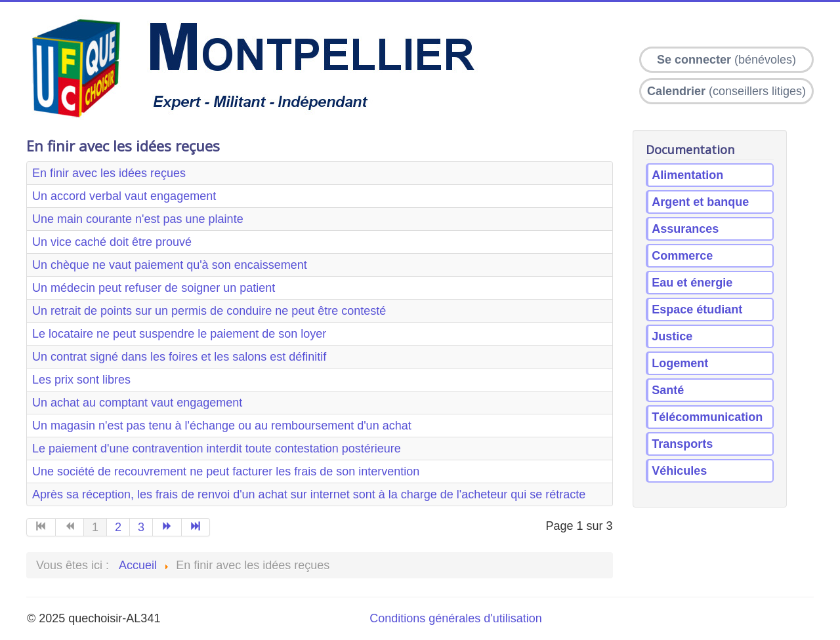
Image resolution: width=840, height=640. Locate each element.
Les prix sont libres (81, 380)
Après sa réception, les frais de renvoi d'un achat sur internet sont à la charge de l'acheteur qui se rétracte (309, 494)
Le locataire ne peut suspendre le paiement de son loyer (179, 334)
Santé (668, 390)
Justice (672, 336)
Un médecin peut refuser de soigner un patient (154, 288)
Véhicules (679, 471)
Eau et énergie (692, 283)
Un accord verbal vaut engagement (124, 196)
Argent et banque (700, 202)
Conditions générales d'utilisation (456, 618)
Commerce (682, 256)
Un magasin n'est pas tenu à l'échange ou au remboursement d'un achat (222, 426)
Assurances (685, 229)
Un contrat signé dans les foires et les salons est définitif (179, 357)
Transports (682, 444)
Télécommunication (707, 417)
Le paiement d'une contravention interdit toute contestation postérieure (217, 449)
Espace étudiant (697, 310)
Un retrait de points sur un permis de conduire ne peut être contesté (209, 311)
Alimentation (687, 175)
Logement (680, 363)
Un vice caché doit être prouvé (112, 242)
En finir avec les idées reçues (109, 173)
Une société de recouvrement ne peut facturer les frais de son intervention (226, 471)
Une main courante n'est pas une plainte (138, 219)
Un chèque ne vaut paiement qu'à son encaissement (170, 265)
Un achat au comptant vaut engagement (137, 403)
